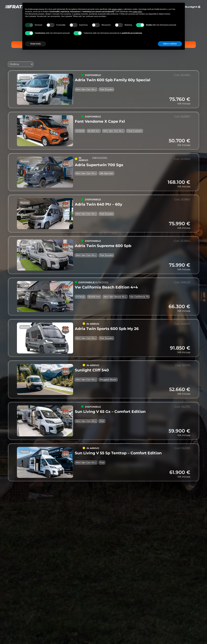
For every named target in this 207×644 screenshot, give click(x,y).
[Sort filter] (21, 64)
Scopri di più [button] (36, 44)
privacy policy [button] (117, 9)
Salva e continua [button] (170, 44)
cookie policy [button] (137, 12)
